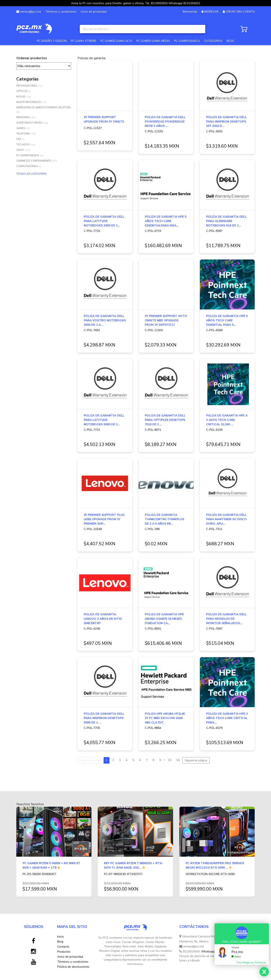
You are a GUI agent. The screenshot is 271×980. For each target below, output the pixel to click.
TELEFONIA (23, 134)
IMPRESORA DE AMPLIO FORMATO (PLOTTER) (44, 107)
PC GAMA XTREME (84, 41)
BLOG (230, 41)
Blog (60, 942)
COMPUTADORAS (27, 166)
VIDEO (20, 150)
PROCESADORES (26, 86)
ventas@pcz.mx (29, 12)
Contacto (63, 947)
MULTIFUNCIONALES (29, 102)
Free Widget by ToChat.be (251, 963)
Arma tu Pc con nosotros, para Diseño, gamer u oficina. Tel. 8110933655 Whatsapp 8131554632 (136, 3)
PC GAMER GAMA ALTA (116, 41)
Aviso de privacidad (94, 12)
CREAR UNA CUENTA (240, 12)
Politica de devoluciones (73, 967)
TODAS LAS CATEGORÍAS (31, 174)
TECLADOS (23, 144)
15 (170, 760)
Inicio (60, 937)
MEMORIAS (23, 117)
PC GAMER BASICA (187, 41)
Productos (64, 952)
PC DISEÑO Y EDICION (52, 41)
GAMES (21, 128)
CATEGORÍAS (213, 41)
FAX (19, 139)
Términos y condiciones (61, 12)
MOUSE (21, 97)
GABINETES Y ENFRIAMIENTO (34, 161)
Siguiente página (196, 760)
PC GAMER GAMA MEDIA (153, 41)
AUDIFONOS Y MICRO (29, 123)
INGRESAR (211, 12)
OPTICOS (22, 91)
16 (178, 760)
